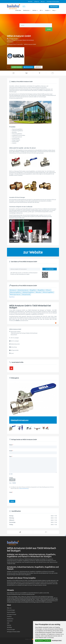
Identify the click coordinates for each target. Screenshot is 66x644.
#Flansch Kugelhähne (48, 292)
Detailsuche (27, 10)
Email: (11, 451)
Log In (43, 2)
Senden (12, 501)
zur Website (33, 252)
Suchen (30, 2)
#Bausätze (38, 292)
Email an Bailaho (11, 612)
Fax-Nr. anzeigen (15, 341)
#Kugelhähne (41, 290)
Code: (11, 492)
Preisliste (9, 617)
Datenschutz (10, 619)
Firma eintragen (54, 7)
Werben (35, 10)
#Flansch (48, 290)
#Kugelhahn (33, 290)
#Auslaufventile (26, 294)
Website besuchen (17, 67)
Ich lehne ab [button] (48, 641)
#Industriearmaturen (23, 290)
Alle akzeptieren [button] (40, 641)
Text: (11, 456)
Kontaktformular (29, 562)
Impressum (10, 621)
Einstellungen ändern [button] (57, 641)
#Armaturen (13, 290)
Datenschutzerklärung (24, 488)
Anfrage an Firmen (12, 614)
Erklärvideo (18, 10)
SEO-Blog (9, 627)
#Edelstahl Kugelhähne (28, 292)
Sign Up (37, 2)
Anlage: (11, 478)
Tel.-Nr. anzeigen (15, 338)
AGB (8, 623)
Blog (54, 10)
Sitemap (9, 625)
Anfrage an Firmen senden (53, 2)
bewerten (38, 67)
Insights (48, 10)
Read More (12, 297)
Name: (11, 445)
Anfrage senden (28, 67)
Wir (41, 10)
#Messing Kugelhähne (15, 292)
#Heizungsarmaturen (15, 294)
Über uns (9, 608)
